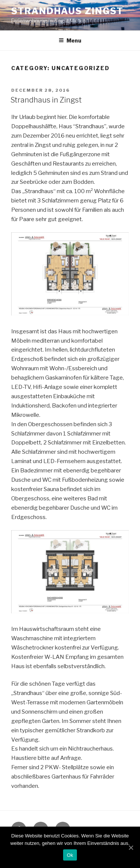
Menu (70, 40)
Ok (70, 855)
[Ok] (131, 847)
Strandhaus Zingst (67, 11)
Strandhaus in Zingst (46, 100)
